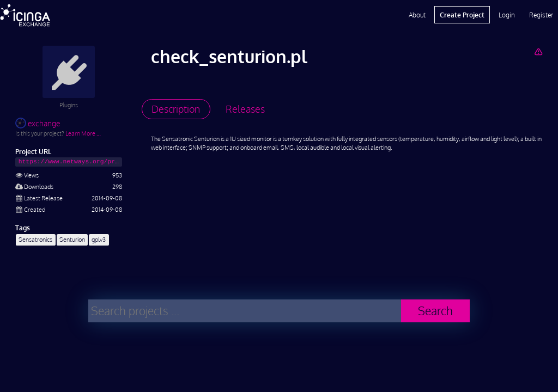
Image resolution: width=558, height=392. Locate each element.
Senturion (72, 239)
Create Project (462, 15)
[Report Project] (538, 51)
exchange (38, 123)
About (417, 15)
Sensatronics (35, 239)
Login (507, 15)
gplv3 (99, 239)
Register (541, 15)
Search (435, 311)
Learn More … (83, 133)
